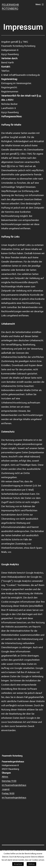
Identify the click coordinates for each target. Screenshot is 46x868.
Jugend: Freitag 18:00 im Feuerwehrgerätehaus (14, 793)
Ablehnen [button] (31, 864)
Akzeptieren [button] (18, 864)
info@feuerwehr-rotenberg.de (24, 75)
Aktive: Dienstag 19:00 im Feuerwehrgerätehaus (14, 781)
